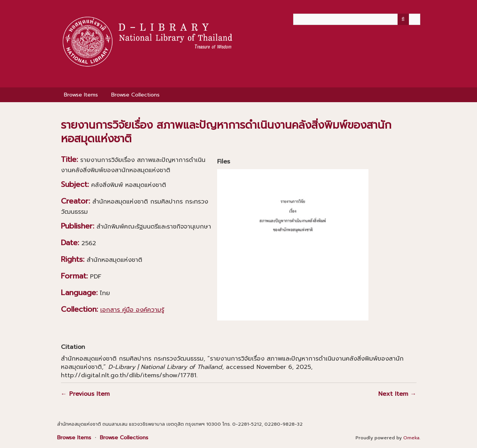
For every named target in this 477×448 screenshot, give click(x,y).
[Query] (357, 19)
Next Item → (397, 394)
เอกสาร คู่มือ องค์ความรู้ (132, 310)
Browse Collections (135, 95)
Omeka (411, 438)
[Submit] (403, 19)
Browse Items (81, 95)
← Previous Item (85, 394)
